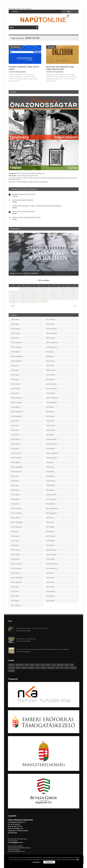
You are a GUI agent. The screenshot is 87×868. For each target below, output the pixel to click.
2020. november (52, 333)
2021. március (16, 605)
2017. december (51, 495)
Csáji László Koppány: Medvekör (23, 200)
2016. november (52, 554)
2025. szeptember (17, 356)
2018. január (50, 490)
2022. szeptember (17, 522)
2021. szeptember (17, 578)
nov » (75, 306)
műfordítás (31, 668)
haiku (54, 665)
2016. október (51, 559)
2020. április (50, 366)
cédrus (32, 665)
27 (73, 298)
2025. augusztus (16, 361)
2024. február (15, 444)
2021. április (15, 601)
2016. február (51, 596)
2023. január (15, 504)
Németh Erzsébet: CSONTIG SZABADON (24, 273)
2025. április (15, 379)
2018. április (50, 476)
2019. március (51, 425)
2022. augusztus (16, 527)
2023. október (15, 462)
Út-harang (15, 47)
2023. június (15, 481)
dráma (38, 665)
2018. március (51, 481)
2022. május (15, 541)
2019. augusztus (52, 402)
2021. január (50, 324)
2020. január (50, 379)
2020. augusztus (52, 347)
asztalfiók (11, 665)
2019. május (50, 416)
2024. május (15, 430)
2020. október (51, 338)
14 (14, 295)
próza (38, 668)
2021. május (15, 596)
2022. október (15, 518)
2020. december (52, 329)
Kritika (51, 47)
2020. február (51, 375)
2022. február (15, 554)
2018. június (50, 467)
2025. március (16, 384)
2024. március (16, 439)
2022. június (15, 536)
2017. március (51, 536)
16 (34, 295)
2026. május (15, 319)
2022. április (15, 545)
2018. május (50, 472)
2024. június (15, 425)
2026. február (15, 333)
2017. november (51, 499)
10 (44, 292)
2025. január (15, 393)
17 (44, 295)
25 (54, 298)
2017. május (50, 527)
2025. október (15, 352)
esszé (43, 665)
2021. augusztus (16, 582)
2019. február (51, 430)
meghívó (24, 668)
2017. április (50, 531)
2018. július (50, 462)
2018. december (52, 439)
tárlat (57, 668)
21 (14, 298)
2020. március (51, 370)
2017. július (50, 518)
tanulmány (51, 668)
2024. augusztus (16, 416)
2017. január (50, 545)
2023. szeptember (17, 467)
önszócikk (11, 671)
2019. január (50, 435)
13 (73, 292)
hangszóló (60, 665)
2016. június (50, 578)
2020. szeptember (52, 342)
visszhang (73, 668)
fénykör (48, 665)
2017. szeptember (52, 508)
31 (44, 301)
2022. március (16, 550)
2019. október (51, 393)
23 (34, 298)
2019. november (52, 389)
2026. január (15, 338)
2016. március (51, 591)
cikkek (27, 665)
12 (64, 292)
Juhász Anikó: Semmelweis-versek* (24, 212)
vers (62, 668)
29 (24, 301)
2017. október (51, 504)
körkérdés (11, 668)
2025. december (16, 342)
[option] (44, 254)
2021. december (16, 564)
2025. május (15, 375)
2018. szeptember (52, 453)
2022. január (15, 559)
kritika (71, 665)
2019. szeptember (52, 398)
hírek (66, 665)
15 (24, 295)
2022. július (15, 531)
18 (54, 295)
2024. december (16, 398)
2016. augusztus (52, 568)
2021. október (15, 573)
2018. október (51, 448)
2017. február (50, 541)
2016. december (52, 550)
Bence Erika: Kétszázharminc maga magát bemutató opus (60, 68)
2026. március (16, 329)
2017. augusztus (52, 513)
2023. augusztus (16, 472)
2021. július (15, 587)
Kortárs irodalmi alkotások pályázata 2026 (26, 217)
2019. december (52, 384)
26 (64, 298)
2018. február (51, 485)
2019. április (50, 421)
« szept (13, 306)
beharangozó (20, 665)
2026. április (15, 324)
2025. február (15, 389)
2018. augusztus (52, 458)
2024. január (15, 448)
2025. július (15, 366)
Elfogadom (49, 862)
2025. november (16, 347)
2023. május (15, 485)
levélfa (18, 668)
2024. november (16, 402)
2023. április (15, 490)
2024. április (15, 435)
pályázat (44, 668)
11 (54, 292)
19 (64, 295)
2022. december (16, 508)
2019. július (50, 407)
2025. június (15, 370)
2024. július (15, 421)
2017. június (50, 522)
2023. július (15, 476)
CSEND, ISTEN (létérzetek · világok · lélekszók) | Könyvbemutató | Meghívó (37, 206)
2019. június (50, 412)
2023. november (16, 458)
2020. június (50, 356)
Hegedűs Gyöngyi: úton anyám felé (24, 194)
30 (34, 301)
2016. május (50, 582)
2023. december (16, 453)
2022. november (16, 513)
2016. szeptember (52, 564)
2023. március (16, 495)
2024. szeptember (17, 412)
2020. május (50, 361)
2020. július (50, 352)
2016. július (50, 573)
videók (67, 668)
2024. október (15, 407)
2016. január (50, 601)
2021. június (15, 591)
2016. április (50, 587)
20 (73, 295)
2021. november (16, 568)
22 (24, 298)
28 (14, 301)
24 (44, 298)
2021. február (51, 319)
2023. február (15, 499)
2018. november (52, 444)
